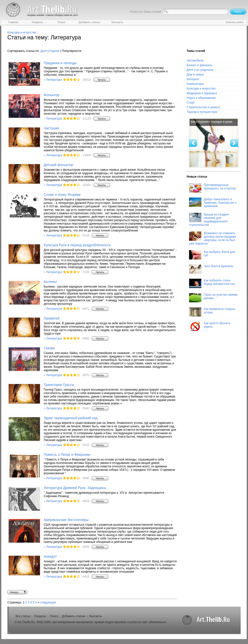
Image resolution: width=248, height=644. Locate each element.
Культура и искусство (22, 32)
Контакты (96, 616)
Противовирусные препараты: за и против (213, 188)
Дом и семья (195, 75)
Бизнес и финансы (199, 65)
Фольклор (52, 95)
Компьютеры (195, 84)
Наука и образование (201, 98)
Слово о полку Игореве (62, 195)
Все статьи (23, 616)
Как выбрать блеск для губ (212, 255)
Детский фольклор (58, 165)
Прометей (52, 318)
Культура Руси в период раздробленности (77, 245)
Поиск (54, 616)
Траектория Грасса (59, 385)
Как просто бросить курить (210, 326)
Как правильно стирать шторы (212, 312)
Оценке (54, 51)
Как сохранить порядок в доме (212, 122)
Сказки (49, 348)
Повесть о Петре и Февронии (67, 455)
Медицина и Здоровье (202, 93)
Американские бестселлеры (66, 520)
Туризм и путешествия (202, 112)
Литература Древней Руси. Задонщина (75, 488)
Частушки (51, 128)
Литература (54, 80)
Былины (50, 282)
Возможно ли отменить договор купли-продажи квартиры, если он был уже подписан (213, 238)
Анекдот (50, 556)
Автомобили (195, 61)
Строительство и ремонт (203, 107)
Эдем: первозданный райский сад (71, 418)
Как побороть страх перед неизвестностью (212, 283)
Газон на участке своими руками (213, 298)
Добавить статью (74, 616)
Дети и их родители (200, 70)
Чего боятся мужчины (211, 269)
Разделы (40, 616)
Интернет (193, 79)
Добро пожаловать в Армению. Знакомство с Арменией (213, 203)
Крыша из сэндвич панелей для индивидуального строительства (209, 220)
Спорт (191, 103)
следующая (48, 602)
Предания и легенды (60, 63)
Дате (44, 51)
